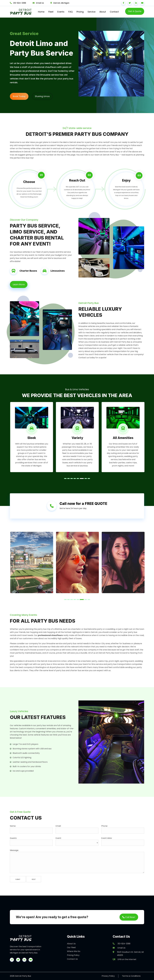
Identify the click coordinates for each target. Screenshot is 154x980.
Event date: (107, 838)
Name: (13, 826)
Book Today (19, 96)
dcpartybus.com (57, 667)
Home (41, 12)
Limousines (58, 271)
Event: (58, 838)
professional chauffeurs (50, 635)
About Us (71, 944)
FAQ (70, 12)
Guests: (13, 838)
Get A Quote (135, 11)
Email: (58, 826)
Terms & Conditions (131, 976)
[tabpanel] (37, 437)
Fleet (51, 12)
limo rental (39, 447)
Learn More (19, 284)
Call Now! (129, 917)
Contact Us (72, 959)
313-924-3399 (20, 3)
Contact (114, 12)
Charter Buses (28, 271)
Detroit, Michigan (61, 3)
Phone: (104, 826)
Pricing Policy (73, 955)
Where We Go (74, 951)
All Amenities (128, 438)
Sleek (37, 438)
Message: (14, 850)
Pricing (80, 12)
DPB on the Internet (125, 959)
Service (91, 12)
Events (61, 12)
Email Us (40, 3)
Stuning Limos (42, 96)
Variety (82, 438)
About (103, 12)
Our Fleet (71, 947)
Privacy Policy (108, 976)
